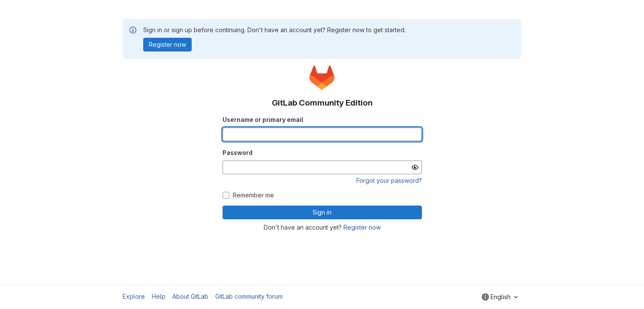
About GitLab (190, 296)
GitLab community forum (249, 296)
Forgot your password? (389, 180)
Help (159, 296)
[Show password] (415, 167)
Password (238, 153)
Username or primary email (263, 120)
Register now (362, 227)
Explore (134, 296)
